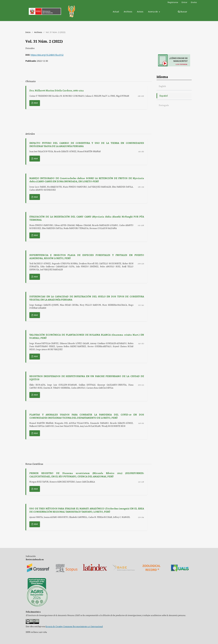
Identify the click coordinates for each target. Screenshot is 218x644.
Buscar (182, 12)
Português (164, 105)
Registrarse (173, 2)
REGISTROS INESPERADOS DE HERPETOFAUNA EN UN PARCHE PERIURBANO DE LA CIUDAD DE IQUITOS (87, 378)
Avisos (140, 12)
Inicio (28, 32)
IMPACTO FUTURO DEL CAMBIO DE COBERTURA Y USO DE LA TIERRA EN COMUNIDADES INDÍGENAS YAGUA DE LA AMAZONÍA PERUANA (87, 145)
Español (163, 96)
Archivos (128, 12)
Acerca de (153, 12)
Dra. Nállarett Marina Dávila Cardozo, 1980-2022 (57, 91)
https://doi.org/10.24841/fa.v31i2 (47, 55)
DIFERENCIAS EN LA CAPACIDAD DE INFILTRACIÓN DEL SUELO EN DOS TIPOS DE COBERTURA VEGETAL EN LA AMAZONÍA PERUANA (87, 298)
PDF (36, 103)
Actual (116, 12)
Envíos (194, 2)
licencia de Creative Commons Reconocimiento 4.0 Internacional (74, 627)
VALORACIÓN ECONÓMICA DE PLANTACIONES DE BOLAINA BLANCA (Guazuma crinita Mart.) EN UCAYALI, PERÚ (87, 336)
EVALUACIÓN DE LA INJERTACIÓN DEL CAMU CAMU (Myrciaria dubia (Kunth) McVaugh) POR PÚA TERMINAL (87, 218)
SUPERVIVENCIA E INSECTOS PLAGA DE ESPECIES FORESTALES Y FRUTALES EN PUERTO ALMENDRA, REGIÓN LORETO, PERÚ (87, 257)
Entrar (185, 2)
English (162, 86)
